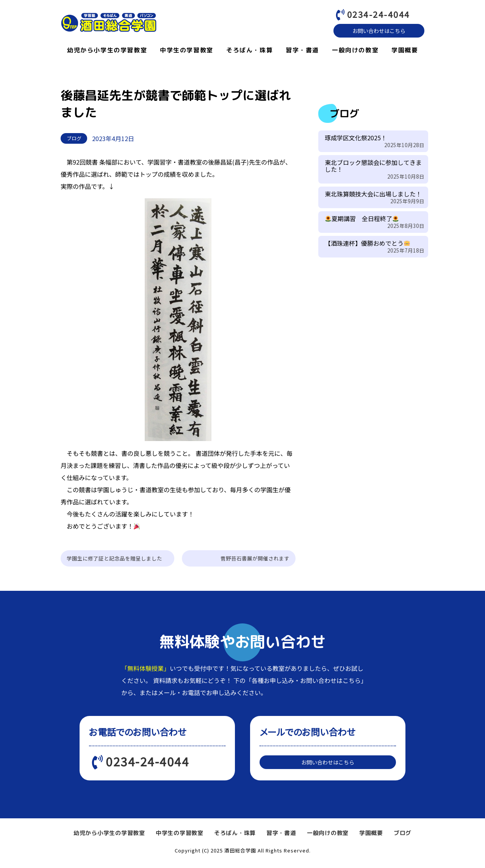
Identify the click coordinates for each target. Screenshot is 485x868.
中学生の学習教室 (187, 52)
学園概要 (405, 52)
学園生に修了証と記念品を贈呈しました (114, 560)
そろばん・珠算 (250, 52)
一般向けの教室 (355, 52)
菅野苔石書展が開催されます (255, 560)
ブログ (403, 838)
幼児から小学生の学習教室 (107, 52)
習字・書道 (302, 52)
